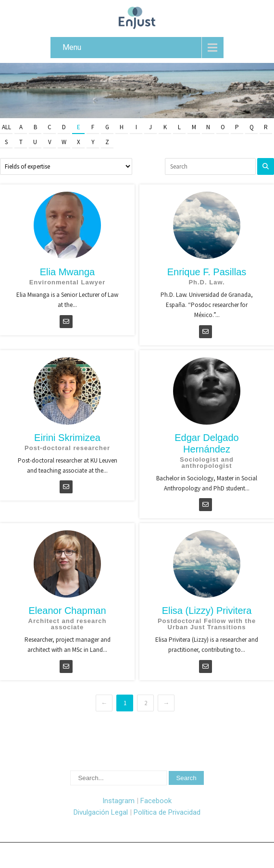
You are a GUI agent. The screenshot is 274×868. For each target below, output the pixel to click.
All (6, 127)
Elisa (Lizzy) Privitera (207, 611)
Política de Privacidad (167, 812)
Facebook (156, 801)
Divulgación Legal (101, 812)
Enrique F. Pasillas (207, 272)
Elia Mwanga (68, 272)
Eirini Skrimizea (67, 438)
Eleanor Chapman (67, 611)
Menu (72, 47)
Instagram (118, 801)
